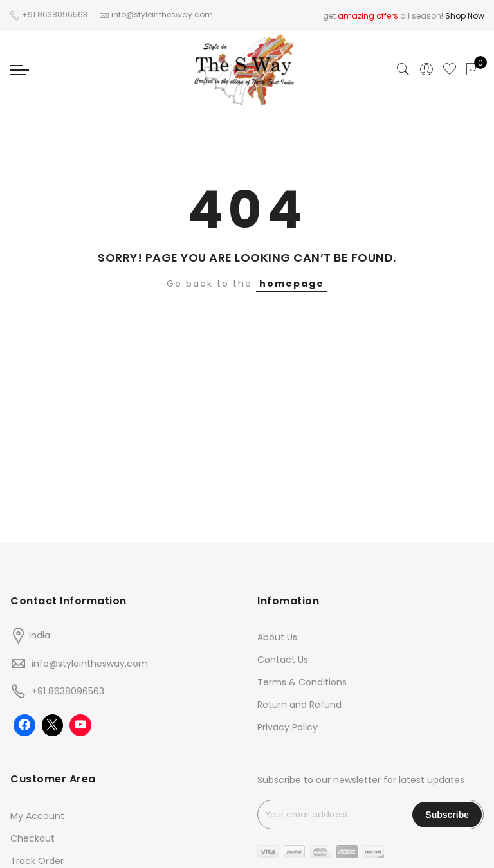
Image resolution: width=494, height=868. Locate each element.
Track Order (37, 861)
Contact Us (283, 660)
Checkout (32, 838)
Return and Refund (299, 705)
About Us (277, 637)
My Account (37, 816)
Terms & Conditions (302, 682)
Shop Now (465, 16)
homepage (292, 284)
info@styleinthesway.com (90, 664)
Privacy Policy (288, 727)
